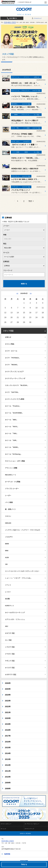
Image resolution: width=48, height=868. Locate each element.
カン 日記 (8, 640)
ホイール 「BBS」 (11, 420)
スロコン (8, 516)
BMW (7, 544)
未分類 (7, 599)
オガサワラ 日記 (11, 675)
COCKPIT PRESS (25, 2)
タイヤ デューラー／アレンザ (15, 378)
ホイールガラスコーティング (15, 613)
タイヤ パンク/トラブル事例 (15, 399)
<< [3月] (17, 293)
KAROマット (10, 606)
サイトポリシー (7, 824)
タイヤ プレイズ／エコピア (14, 372)
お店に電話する (12, 18)
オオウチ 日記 (10, 633)
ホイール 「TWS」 (12, 433)
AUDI (7, 557)
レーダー (8, 495)
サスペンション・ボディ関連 (15, 461)
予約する (24, 864)
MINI (7, 551)
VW (6, 564)
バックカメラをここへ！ (21, 190)
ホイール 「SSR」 (11, 440)
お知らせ (8, 337)
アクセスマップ (36, 18)
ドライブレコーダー (12, 489)
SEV (7, 626)
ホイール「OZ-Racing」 (13, 454)
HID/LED (8, 523)
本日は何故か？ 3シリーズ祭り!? (25, 121)
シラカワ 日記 (10, 647)
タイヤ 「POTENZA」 (13, 358)
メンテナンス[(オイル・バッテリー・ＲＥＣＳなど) (22, 530)
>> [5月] (31, 293)
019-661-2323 (10, 23)
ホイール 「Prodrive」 (13, 406)
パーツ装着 (9, 502)
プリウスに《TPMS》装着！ (22, 134)
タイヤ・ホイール (11, 351)
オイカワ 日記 (10, 668)
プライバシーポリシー (33, 824)
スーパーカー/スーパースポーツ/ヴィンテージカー (22, 571)
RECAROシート (11, 475)
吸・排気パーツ (10, 509)
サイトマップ (30, 829)
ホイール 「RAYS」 (12, 427)
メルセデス (9, 537)
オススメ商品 (10, 344)
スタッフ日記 (8, 331)
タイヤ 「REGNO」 (12, 365)
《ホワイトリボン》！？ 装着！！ (25, 145)
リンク (4, 829)
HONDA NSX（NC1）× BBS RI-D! (25, 169)
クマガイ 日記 (10, 654)
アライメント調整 (11, 468)
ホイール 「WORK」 (12, 447)
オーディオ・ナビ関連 (13, 482)
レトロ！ (8, 592)
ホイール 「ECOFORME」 (14, 413)
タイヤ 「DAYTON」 (12, 392)
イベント (8, 585)
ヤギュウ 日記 (10, 661)
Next (30, 201)
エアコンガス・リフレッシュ (15, 619)
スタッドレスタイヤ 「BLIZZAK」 (17, 385)
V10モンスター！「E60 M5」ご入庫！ (26, 158)
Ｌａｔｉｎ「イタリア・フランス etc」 (18, 578)
